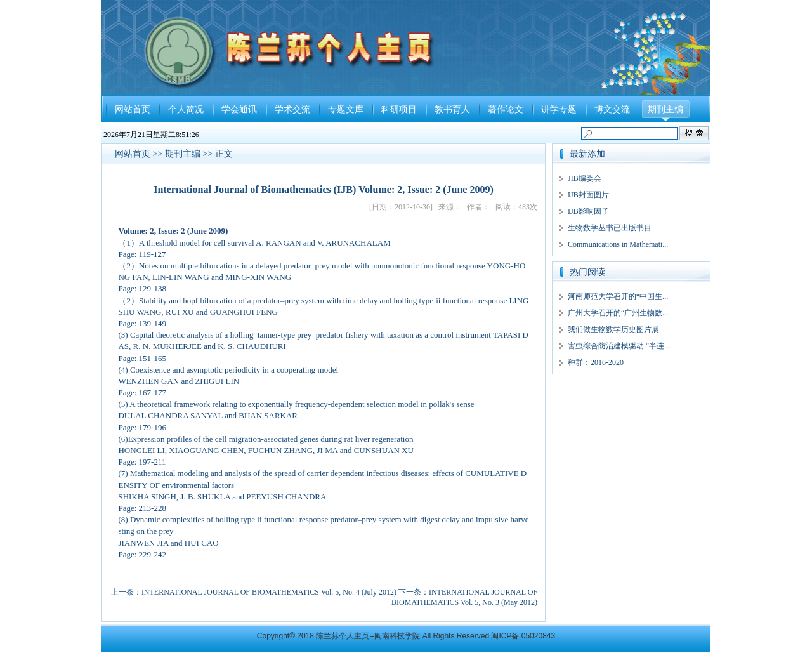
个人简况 (186, 109)
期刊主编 (665, 109)
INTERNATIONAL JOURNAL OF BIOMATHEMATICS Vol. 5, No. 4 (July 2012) (269, 592)
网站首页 (133, 109)
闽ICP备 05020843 (523, 636)
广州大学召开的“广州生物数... (618, 313)
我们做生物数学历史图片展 (613, 329)
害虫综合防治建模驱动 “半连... (619, 346)
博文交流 (612, 109)
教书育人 (452, 109)
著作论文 (506, 109)
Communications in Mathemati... (618, 244)
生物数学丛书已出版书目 (610, 228)
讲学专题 (559, 109)
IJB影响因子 (588, 211)
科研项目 (399, 109)
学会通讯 (239, 109)
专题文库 (346, 109)
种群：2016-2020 (596, 362)
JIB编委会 (585, 178)
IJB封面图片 (588, 195)
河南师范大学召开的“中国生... (618, 296)
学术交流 (292, 109)
